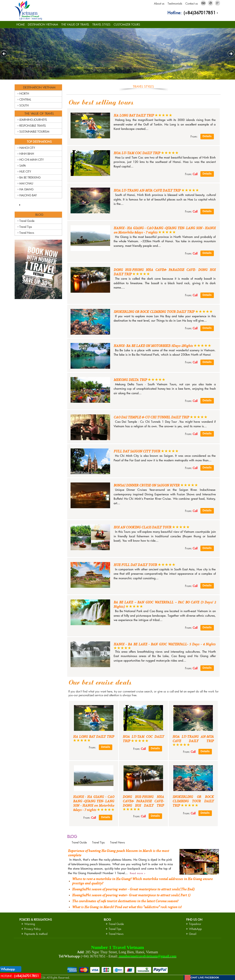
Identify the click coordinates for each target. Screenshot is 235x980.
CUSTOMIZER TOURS (127, 24)
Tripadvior (195, 924)
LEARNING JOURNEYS (33, 120)
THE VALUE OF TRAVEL (75, 24)
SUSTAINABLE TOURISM (34, 132)
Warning (30, 924)
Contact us (192, 3)
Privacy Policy (33, 929)
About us (159, 3)
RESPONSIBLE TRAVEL (33, 126)
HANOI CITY (27, 148)
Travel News (27, 233)
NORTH (24, 94)
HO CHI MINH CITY (32, 160)
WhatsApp (195, 929)
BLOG (72, 836)
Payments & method (36, 934)
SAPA (23, 166)
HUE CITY (25, 171)
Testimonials (175, 3)
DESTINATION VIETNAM (43, 24)
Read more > (138, 873)
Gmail (193, 934)
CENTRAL (25, 99)
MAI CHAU (26, 183)
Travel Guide (27, 221)
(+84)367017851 (200, 13)
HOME (21, 24)
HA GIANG (26, 189)
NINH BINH (27, 154)
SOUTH (24, 105)
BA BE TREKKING (30, 177)
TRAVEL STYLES (101, 24)
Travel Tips (26, 227)
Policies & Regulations (36, 920)
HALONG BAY (28, 195)
